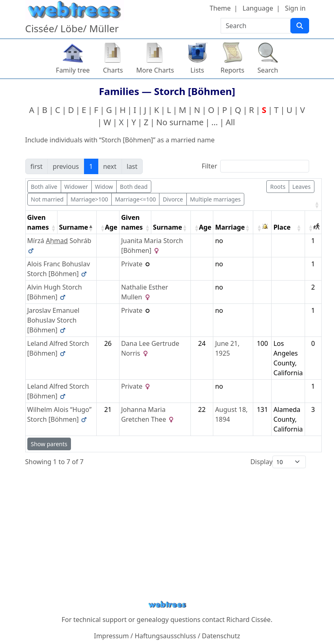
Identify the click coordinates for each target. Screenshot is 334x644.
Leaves (302, 187)
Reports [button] (233, 70)
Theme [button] (220, 8)
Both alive (44, 187)
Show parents (49, 444)
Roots (278, 187)
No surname (180, 122)
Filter (210, 166)
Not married (47, 199)
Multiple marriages (216, 199)
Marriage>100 (89, 199)
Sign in (295, 8)
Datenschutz (221, 636)
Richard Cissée (249, 620)
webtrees (167, 605)
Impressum (111, 636)
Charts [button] (113, 70)
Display (262, 462)
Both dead (134, 187)
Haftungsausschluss (165, 636)
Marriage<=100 (135, 199)
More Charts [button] (155, 70)
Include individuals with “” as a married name (120, 140)
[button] (316, 205)
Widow (104, 187)
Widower (76, 187)
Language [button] (258, 8)
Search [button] (268, 70)
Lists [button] (197, 70)
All (230, 122)
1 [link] (91, 166)
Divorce (173, 199)
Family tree (73, 70)
